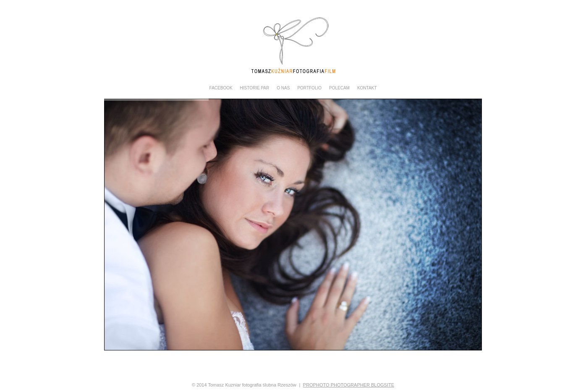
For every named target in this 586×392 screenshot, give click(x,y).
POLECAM (339, 88)
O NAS (283, 88)
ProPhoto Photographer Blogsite (349, 385)
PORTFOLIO (309, 88)
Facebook (221, 88)
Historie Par (255, 88)
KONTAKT (367, 88)
